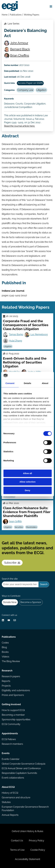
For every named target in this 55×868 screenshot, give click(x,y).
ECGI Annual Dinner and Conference (21, 768)
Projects (6, 686)
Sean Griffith (15, 521)
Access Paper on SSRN (30, 83)
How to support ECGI (13, 710)
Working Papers (32, 15)
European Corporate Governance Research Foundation (25, 809)
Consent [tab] (10, 383)
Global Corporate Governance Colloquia (24, 764)
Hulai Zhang (15, 341)
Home (5, 15)
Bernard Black (20, 49)
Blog (4, 647)
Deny (27, 490)
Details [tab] (28, 383)
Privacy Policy (37, 841)
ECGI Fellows (9, 739)
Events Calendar (11, 759)
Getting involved (11, 704)
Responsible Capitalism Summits (19, 773)
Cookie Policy (38, 850)
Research (7, 671)
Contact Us (17, 841)
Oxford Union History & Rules (27, 831)
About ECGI (8, 787)
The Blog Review (11, 661)
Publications (16, 15)
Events (6, 753)
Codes (5, 643)
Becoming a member (13, 715)
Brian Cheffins (20, 55)
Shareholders (31, 527)
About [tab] (45, 383)
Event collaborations (13, 778)
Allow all (27, 473)
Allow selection (27, 482)
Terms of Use (17, 850)
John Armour (19, 43)
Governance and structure (16, 797)
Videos (5, 657)
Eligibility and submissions (16, 690)
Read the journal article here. (20, 126)
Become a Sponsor (31, 602)
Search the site (10, 579)
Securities (19, 527)
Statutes (6, 802)
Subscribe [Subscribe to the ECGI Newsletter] (12, 563)
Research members (12, 744)
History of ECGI (10, 793)
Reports (6, 681)
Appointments (10, 733)
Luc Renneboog (39, 334)
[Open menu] (51, 6)
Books (5, 652)
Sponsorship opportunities (16, 720)
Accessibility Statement (27, 859)
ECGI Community (11, 724)
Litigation (41, 90)
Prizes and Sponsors (13, 695)
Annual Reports (10, 815)
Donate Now (10, 602)
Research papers (11, 676)
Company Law (25, 90)
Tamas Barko (16, 334)
